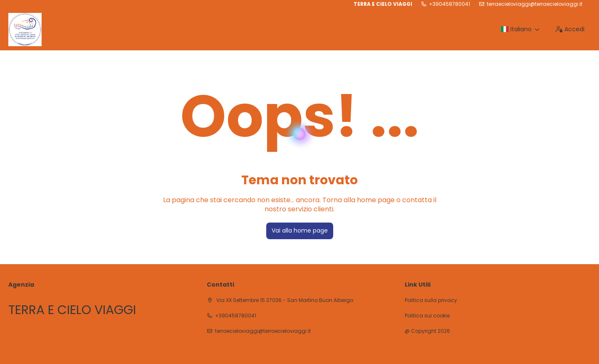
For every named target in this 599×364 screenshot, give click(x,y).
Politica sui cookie (427, 316)
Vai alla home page (300, 230)
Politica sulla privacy (431, 300)
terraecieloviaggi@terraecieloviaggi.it (535, 4)
